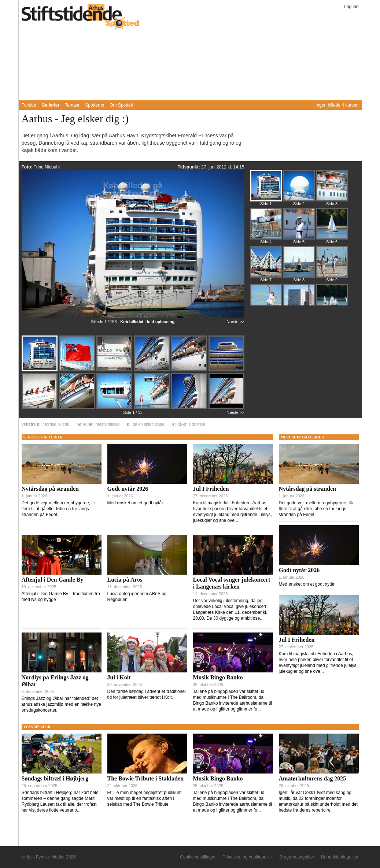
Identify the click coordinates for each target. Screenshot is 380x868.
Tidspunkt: (189, 167)
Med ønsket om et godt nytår (135, 503)
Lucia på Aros (125, 580)
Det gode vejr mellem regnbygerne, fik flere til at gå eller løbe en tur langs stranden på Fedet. (59, 509)
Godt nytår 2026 (128, 489)
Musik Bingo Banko (218, 677)
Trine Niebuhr (47, 167)
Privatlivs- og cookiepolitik (248, 857)
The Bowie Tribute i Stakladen (145, 778)
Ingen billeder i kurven (337, 105)
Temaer (72, 105)
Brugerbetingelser (297, 857)
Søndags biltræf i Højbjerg (55, 778)
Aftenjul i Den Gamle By (53, 580)
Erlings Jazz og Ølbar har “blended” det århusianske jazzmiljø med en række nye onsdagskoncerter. (61, 704)
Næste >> (235, 322)
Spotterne (95, 105)
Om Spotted (121, 105)
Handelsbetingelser (340, 857)
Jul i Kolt (119, 677)
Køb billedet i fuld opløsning (147, 322)
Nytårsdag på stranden (50, 489)
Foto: (28, 167)
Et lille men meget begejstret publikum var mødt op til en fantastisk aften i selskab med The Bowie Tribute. (145, 798)
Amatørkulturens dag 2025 (313, 778)
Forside (29, 105)
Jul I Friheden (211, 489)
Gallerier (51, 105)
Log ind (351, 7)
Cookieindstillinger (198, 857)
